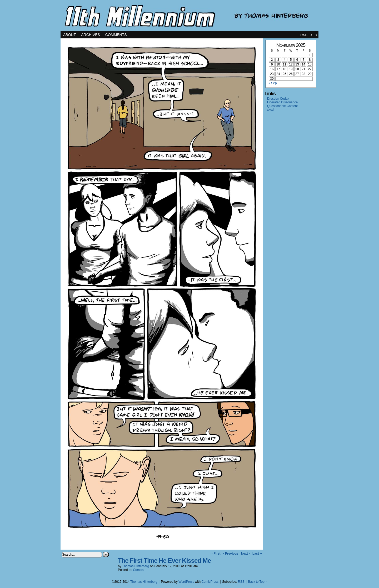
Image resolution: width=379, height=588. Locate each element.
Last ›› (257, 554)
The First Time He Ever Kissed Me (164, 561)
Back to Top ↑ (257, 582)
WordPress (186, 582)
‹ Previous (231, 554)
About (69, 35)
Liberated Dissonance (282, 102)
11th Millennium (189, 16)
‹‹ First (215, 554)
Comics (138, 570)
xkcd (270, 110)
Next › (245, 554)
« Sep (273, 83)
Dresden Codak (278, 99)
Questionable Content (282, 106)
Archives (91, 35)
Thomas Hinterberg (136, 566)
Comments (116, 35)
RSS (304, 35)
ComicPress (210, 582)
